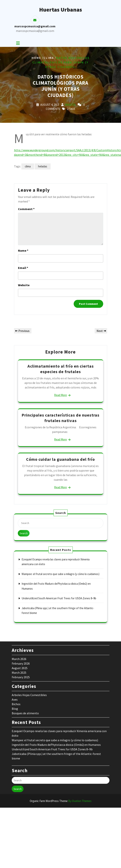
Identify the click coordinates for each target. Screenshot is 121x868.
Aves (15, 699)
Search (24, 533)
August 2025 (20, 668)
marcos (70, 105)
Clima (49, 58)
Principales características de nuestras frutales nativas (61, 418)
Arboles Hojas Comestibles (29, 695)
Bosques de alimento (25, 713)
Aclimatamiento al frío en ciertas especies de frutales (61, 369)
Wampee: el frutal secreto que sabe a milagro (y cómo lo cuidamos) (61, 574)
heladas (43, 166)
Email (23, 268)
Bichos (16, 704)
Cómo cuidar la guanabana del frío (61, 459)
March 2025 (19, 673)
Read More (61, 395)
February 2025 (21, 677)
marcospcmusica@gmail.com (35, 31)
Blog (15, 709)
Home (36, 58)
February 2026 (21, 663)
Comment (26, 209)
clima (28, 166)
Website (24, 285)
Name (23, 250)
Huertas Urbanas (61, 9)
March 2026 (19, 659)
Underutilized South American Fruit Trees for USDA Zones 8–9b (59, 598)
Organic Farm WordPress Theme (61, 801)
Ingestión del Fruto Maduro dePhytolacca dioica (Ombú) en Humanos (56, 745)
